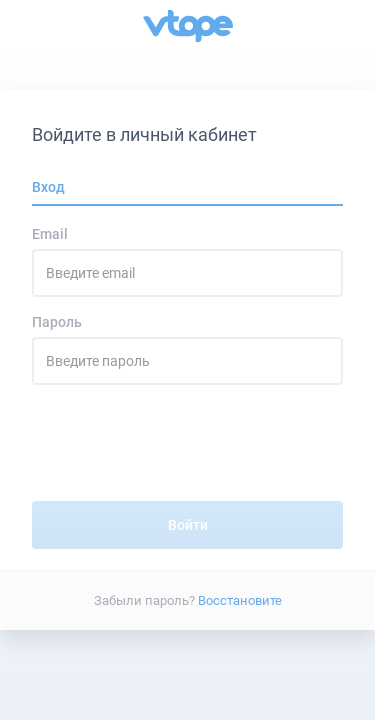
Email (50, 234)
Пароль (57, 322)
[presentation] (188, 451)
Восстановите (240, 599)
